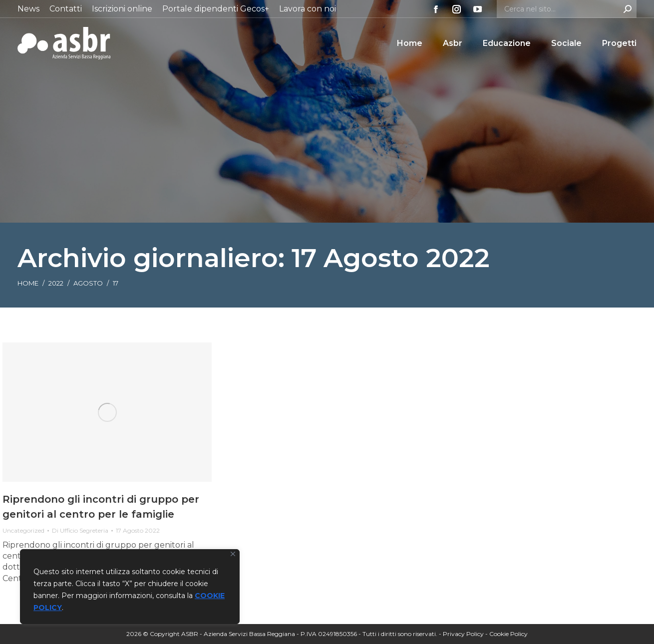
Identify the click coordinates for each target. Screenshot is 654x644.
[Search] (567, 9)
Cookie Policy (508, 634)
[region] (130, 587)
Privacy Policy (463, 634)
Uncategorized (23, 530)
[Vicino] (233, 554)
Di (80, 530)
